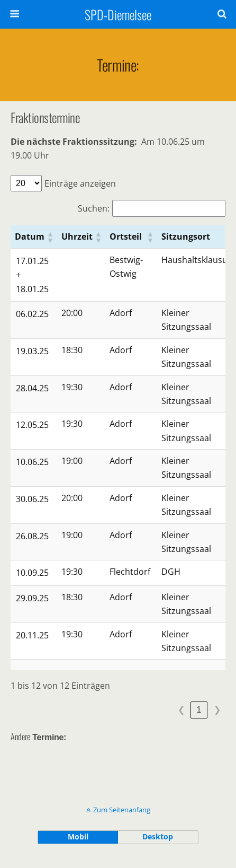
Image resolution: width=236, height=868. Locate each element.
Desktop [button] (158, 836)
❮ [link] (181, 710)
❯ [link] (217, 710)
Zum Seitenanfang (122, 810)
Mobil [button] (78, 836)
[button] (50, 237)
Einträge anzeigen (80, 183)
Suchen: (94, 208)
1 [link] (199, 710)
